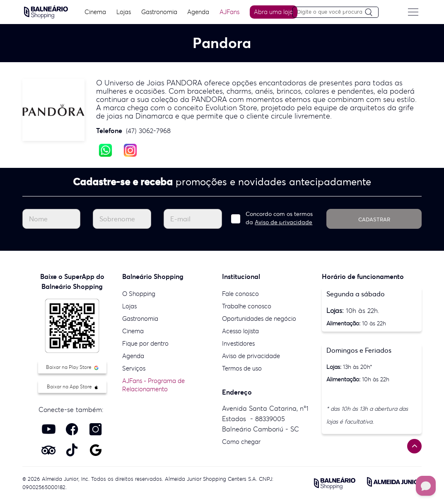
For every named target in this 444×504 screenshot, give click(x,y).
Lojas (122, 12)
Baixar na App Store (72, 386)
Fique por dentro (145, 343)
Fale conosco (240, 294)
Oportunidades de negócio (259, 319)
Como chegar (241, 442)
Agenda (197, 12)
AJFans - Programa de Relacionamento (153, 385)
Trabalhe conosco (247, 306)
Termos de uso (242, 368)
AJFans (229, 12)
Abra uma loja (273, 12)
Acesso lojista (240, 331)
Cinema (94, 12)
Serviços (134, 368)
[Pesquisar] (373, 13)
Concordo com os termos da (279, 218)
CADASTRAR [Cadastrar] (374, 219)
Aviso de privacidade (284, 222)
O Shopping (139, 294)
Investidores (238, 343)
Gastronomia (158, 12)
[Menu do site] (415, 12)
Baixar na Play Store (72, 367)
